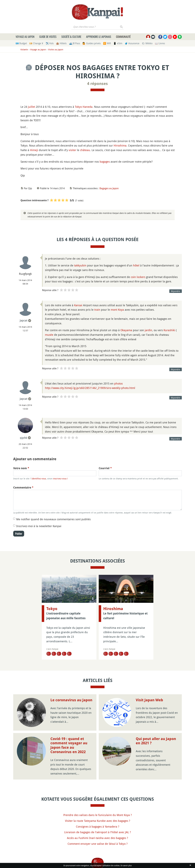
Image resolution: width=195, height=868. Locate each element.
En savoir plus (126, 865)
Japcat (24, 320)
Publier (19, 534)
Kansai (78, 305)
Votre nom (21, 468)
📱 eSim (118, 43)
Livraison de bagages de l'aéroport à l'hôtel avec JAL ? (98, 832)
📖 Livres (160, 43)
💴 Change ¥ (36, 43)
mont (114, 310)
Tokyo (78, 107)
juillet (32, 107)
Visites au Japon (56, 49)
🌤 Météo (147, 43)
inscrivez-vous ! (60, 479)
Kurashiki (169, 330)
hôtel (136, 265)
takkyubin (80, 265)
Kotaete (24, 49)
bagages (105, 162)
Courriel (105, 468)
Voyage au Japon (25, 37)
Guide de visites (48, 37)
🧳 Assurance (132, 43)
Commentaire (23, 487)
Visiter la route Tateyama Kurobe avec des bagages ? (98, 821)
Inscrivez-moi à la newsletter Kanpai (39, 526)
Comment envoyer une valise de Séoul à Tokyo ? (98, 844)
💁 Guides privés (92, 43)
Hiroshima (120, 145)
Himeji (34, 150)
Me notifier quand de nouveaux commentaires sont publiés (53, 519)
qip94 (23, 438)
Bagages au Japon (109, 188)
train (97, 310)
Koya (121, 310)
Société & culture (71, 37)
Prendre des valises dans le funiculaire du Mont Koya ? (98, 815)
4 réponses (97, 84)
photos (118, 383)
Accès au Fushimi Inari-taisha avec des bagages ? (97, 838)
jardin (148, 330)
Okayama (126, 330)
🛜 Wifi (107, 43)
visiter (72, 150)
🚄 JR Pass (74, 43)
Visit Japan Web (149, 700)
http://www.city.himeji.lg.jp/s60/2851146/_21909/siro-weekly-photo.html (90, 388)
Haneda (88, 107)
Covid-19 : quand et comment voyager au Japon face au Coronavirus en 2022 (69, 745)
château (85, 150)
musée (49, 335)
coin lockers (138, 277)
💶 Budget (21, 43)
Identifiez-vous (39, 479)
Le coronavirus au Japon (71, 700)
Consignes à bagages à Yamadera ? (98, 827)
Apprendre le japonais (99, 37)
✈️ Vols (50, 43)
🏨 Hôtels (61, 43)
